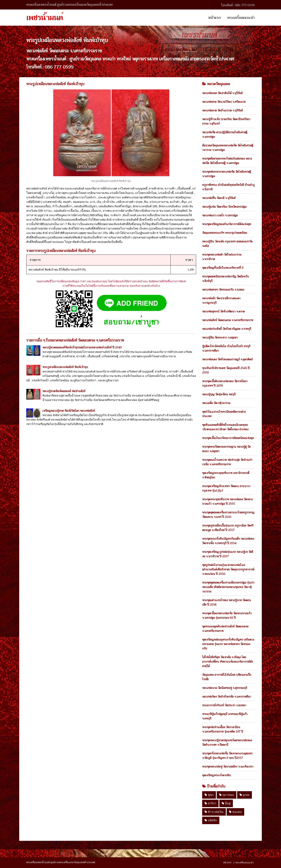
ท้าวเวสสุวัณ (214, 812)
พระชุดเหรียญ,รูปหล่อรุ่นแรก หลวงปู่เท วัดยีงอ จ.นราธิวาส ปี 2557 (228, 554)
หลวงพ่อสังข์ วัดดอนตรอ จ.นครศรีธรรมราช (228, 320)
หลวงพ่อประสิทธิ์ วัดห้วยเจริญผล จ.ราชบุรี (227, 329)
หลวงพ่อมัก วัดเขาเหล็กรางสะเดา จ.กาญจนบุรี (221, 300)
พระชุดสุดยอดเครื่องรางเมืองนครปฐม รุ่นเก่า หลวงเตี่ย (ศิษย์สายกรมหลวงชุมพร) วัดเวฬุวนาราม (228, 587)
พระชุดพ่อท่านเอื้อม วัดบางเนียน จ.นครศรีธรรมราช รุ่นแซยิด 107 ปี (223, 729)
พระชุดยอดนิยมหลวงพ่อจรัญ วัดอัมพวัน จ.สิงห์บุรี (226, 279)
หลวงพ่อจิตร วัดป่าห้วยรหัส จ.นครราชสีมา (227, 697)
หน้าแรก (214, 18)
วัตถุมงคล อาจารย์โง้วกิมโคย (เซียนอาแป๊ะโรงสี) (227, 677)
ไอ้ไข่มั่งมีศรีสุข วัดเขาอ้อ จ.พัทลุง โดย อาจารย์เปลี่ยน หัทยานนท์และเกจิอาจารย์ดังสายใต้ (228, 662)
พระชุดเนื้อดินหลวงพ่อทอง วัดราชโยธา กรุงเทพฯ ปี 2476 (225, 383)
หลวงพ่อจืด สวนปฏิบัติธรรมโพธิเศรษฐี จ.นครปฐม (225, 134)
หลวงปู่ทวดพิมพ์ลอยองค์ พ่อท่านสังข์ (64, 391)
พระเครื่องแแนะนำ (241, 18)
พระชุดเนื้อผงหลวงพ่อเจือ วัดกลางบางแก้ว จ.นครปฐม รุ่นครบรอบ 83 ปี (227, 615)
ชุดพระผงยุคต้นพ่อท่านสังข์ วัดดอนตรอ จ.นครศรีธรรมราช (225, 629)
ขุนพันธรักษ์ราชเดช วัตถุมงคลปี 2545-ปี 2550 (226, 370)
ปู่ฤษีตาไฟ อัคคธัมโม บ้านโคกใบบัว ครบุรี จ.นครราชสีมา (226, 348)
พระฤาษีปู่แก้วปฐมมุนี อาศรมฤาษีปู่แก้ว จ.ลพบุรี (225, 716)
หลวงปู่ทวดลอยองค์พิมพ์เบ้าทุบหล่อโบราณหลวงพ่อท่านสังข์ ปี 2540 (82, 347)
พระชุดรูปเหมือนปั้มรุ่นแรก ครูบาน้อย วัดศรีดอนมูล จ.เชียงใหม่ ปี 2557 (228, 528)
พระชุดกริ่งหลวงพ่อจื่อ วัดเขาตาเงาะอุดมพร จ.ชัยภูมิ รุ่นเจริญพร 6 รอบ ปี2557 (227, 756)
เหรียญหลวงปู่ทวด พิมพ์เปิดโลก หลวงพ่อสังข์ (69, 411)
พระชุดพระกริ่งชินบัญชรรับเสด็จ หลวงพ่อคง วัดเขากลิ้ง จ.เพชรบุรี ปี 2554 (228, 541)
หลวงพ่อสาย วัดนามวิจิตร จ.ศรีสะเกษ (224, 102)
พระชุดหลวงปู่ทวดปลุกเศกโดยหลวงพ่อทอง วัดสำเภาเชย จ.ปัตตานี (227, 742)
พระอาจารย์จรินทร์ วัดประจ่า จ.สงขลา (224, 705)
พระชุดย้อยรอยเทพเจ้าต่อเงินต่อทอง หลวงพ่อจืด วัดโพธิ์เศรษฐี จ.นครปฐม (227, 161)
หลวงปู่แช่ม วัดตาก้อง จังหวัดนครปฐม (224, 207)
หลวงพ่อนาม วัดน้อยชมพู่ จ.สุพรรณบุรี (225, 688)
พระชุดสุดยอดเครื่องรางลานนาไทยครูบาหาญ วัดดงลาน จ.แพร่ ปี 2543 (228, 515)
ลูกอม (245, 795)
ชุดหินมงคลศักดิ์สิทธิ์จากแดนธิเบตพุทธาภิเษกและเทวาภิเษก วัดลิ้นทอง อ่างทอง (225, 427)
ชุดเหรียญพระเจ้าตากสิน (217, 775)
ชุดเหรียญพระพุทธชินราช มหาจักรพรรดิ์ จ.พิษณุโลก (226, 475)
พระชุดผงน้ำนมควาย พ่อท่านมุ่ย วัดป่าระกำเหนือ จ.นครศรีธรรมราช (227, 462)
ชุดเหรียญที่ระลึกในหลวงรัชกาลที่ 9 (223, 268)
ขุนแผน (235, 812)
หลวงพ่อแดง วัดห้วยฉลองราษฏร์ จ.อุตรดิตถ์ (227, 359)
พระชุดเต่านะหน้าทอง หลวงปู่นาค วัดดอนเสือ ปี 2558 (227, 602)
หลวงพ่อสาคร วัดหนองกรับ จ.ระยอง (223, 290)
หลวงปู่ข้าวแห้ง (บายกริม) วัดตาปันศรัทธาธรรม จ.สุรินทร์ (226, 121)
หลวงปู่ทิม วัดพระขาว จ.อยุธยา (220, 337)
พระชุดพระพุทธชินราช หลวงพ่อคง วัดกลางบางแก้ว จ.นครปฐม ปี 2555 (227, 501)
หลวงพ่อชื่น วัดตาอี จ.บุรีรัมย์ (219, 198)
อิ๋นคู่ (226, 803)
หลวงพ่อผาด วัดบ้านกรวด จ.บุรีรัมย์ (222, 110)
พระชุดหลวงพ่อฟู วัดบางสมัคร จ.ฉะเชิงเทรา (228, 767)
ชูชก (209, 795)
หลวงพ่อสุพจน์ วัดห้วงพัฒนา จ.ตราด (223, 311)
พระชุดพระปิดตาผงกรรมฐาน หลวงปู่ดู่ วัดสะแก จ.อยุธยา (226, 449)
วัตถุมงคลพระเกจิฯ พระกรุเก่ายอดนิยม (225, 233)
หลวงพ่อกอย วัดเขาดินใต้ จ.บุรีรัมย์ (222, 93)
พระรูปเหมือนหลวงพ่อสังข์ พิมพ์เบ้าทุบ (65, 367)
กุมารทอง (227, 795)
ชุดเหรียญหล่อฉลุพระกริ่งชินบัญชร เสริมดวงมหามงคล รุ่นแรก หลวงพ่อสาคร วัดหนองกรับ (228, 644)
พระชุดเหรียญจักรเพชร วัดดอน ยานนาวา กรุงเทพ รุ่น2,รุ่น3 (226, 488)
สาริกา (210, 803)
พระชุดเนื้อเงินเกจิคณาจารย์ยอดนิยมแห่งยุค (228, 438)
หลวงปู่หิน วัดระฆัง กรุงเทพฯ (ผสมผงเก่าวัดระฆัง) (227, 244)
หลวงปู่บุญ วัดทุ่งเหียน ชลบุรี (219, 394)
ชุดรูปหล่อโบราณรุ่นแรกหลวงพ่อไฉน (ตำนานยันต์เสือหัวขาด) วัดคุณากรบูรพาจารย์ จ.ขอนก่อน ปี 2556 (228, 569)
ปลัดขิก (211, 820)
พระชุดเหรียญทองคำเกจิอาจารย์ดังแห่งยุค (227, 224)
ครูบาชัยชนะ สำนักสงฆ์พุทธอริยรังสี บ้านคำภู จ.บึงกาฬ (228, 187)
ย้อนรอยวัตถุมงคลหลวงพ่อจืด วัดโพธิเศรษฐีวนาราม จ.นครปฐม (228, 148)
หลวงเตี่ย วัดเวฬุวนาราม (216, 403)
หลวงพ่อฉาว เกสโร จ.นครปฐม (220, 215)
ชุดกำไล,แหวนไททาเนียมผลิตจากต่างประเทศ (224, 414)
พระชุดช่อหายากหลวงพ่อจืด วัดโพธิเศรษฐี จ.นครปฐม (227, 174)
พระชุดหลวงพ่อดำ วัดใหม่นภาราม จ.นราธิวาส (222, 257)
